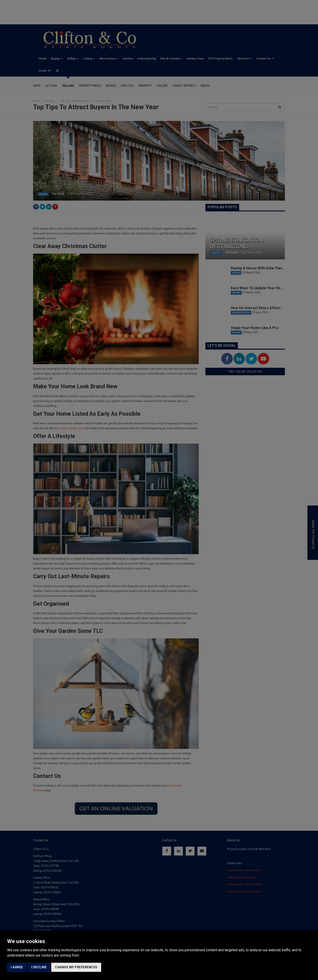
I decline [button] (39, 967)
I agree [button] (17, 967)
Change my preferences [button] (76, 967)
